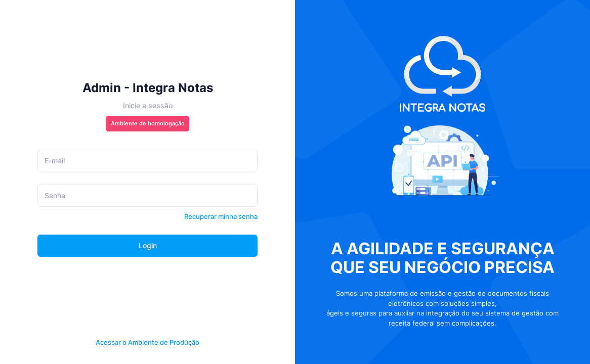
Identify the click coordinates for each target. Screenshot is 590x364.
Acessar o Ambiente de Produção (148, 342)
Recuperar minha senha (221, 216)
